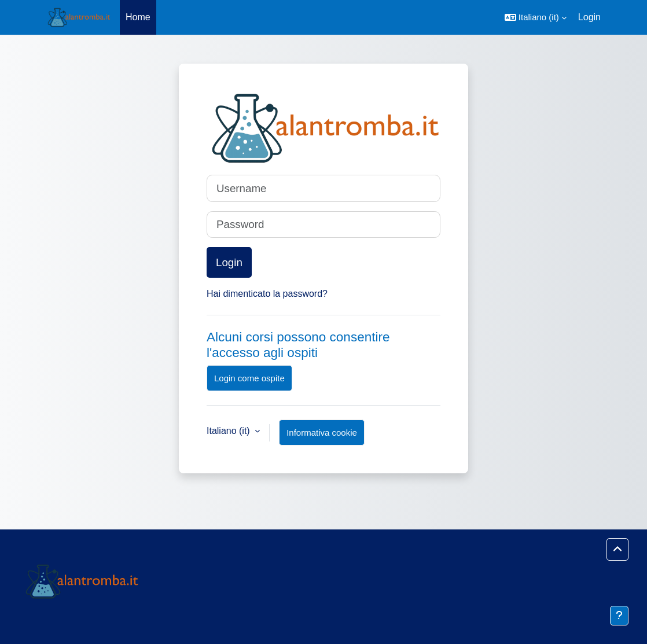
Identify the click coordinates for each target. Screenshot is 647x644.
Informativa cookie (322, 433)
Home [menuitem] (138, 17)
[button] (536, 17)
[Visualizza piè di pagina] (619, 616)
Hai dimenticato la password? (267, 294)
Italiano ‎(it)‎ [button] (229, 431)
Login (589, 17)
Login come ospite (249, 378)
